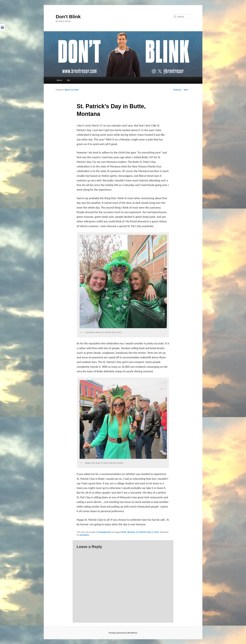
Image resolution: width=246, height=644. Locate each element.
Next (187, 90)
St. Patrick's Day (144, 532)
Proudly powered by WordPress (123, 633)
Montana (131, 532)
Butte (124, 532)
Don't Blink (68, 17)
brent (157, 532)
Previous (176, 90)
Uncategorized (104, 532)
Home (59, 80)
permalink (84, 535)
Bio (69, 80)
